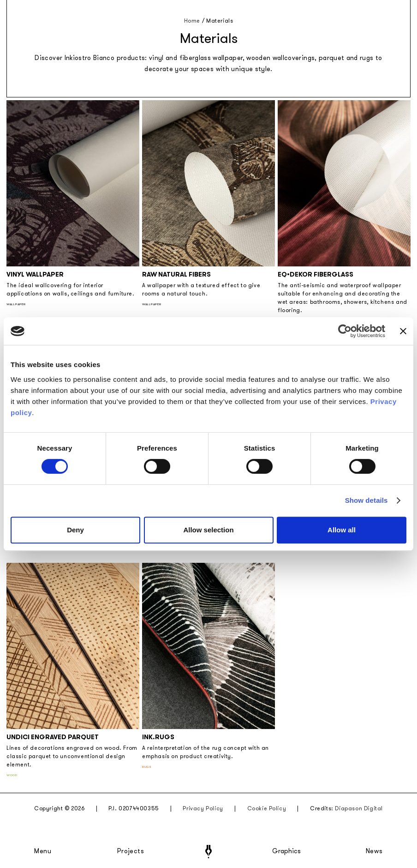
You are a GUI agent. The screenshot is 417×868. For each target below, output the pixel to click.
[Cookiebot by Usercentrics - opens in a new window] (345, 331)
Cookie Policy (267, 808)
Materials (220, 21)
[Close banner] (403, 331)
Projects (131, 851)
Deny (75, 530)
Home (192, 21)
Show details (366, 500)
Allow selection (208, 530)
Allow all (342, 530)
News (374, 851)
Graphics (286, 851)
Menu (43, 851)
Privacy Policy (203, 808)
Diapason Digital (359, 808)
